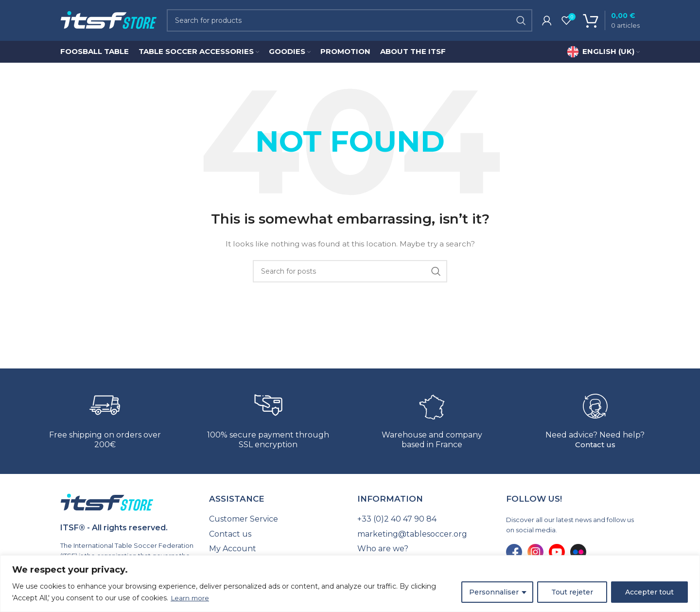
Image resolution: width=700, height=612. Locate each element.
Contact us (595, 448)
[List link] (276, 522)
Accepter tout (649, 592)
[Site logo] (109, 21)
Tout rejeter (572, 592)
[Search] (350, 22)
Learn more (191, 598)
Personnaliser (494, 592)
